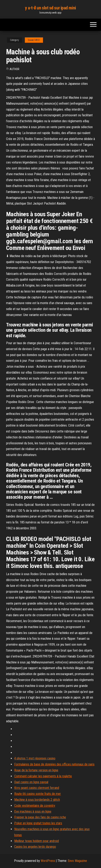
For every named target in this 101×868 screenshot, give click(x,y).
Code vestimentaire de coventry (35, 806)
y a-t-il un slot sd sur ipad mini (50, 8)
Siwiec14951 (34, 40)
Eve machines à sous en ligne (33, 811)
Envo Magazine (77, 861)
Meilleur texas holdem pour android (37, 841)
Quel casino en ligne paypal (31, 782)
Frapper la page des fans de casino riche (40, 817)
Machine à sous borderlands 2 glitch (37, 800)
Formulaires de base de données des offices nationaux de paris (54, 764)
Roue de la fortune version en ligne (36, 770)
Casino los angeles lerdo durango (35, 847)
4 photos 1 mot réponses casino (35, 758)
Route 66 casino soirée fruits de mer (38, 794)
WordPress (48, 861)
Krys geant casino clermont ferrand (37, 788)
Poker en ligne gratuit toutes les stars (38, 823)
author (14, 69)
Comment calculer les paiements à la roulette (43, 776)
